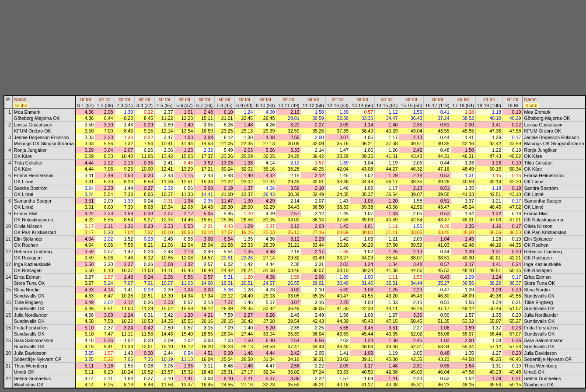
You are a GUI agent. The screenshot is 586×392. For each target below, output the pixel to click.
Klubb (21, 105)
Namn (20, 99)
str (82, 99)
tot (88, 99)
